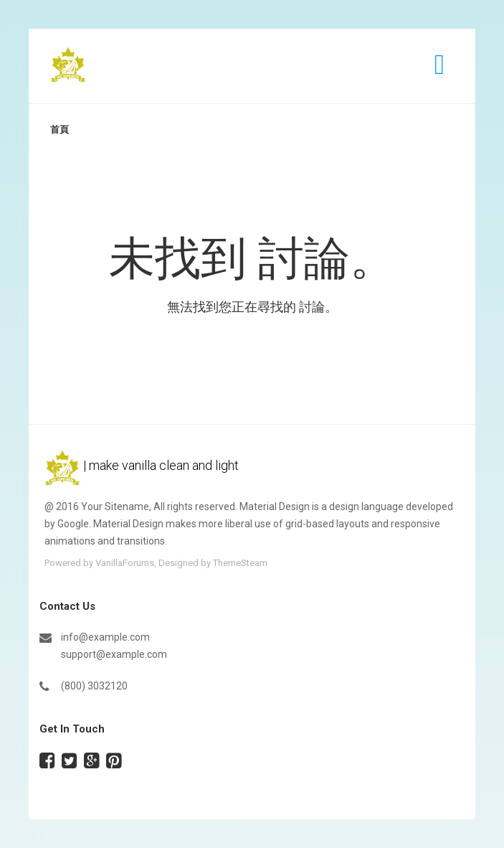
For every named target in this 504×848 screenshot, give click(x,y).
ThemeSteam (240, 563)
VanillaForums (125, 563)
